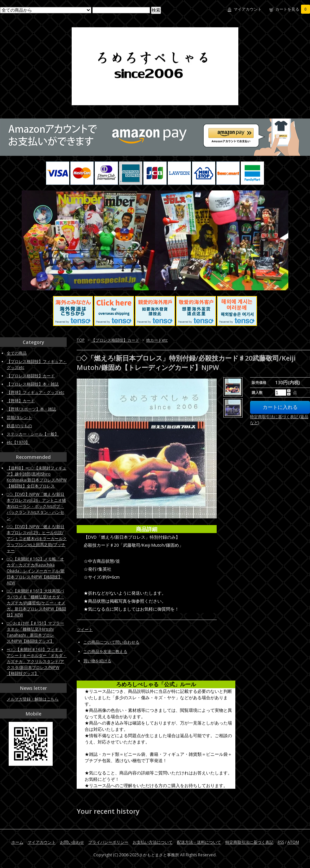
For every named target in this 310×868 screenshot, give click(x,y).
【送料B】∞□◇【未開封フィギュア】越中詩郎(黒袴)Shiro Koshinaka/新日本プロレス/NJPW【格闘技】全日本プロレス (37, 477)
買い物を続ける (97, 661)
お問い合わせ (72, 842)
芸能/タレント (19, 417)
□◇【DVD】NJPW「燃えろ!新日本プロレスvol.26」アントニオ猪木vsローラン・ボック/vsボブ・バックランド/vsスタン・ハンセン (36, 506)
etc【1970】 (18, 442)
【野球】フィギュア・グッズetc (35, 392)
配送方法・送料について (199, 842)
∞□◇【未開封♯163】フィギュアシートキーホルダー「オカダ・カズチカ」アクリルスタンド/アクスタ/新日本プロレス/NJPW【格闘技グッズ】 (37, 661)
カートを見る (293, 9)
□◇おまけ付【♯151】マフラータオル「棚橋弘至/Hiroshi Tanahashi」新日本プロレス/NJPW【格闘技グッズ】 (35, 632)
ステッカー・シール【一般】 (33, 434)
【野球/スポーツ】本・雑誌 (31, 409)
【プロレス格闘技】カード (115, 340)
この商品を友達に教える (105, 651)
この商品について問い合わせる (111, 642)
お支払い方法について (153, 842)
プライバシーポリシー (108, 842)
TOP (81, 340)
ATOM (293, 842)
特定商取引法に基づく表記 (249, 842)
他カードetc (157, 340)
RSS (281, 842)
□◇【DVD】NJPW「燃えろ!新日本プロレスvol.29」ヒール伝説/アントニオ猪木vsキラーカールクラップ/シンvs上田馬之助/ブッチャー (37, 539)
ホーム (17, 842)
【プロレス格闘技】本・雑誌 (33, 384)
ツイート (85, 629)
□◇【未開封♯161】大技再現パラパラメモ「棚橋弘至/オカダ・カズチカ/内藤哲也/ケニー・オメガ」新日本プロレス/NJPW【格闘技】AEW (36, 603)
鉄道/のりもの (19, 426)
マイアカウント (248, 9)
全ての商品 (17, 353)
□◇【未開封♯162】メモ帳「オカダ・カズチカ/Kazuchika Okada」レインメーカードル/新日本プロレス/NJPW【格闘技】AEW (36, 571)
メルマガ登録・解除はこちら (33, 699)
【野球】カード (21, 401)
